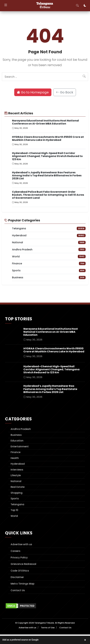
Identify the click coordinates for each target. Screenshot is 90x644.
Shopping (17, 493)
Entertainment (20, 446)
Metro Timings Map (22, 584)
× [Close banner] (85, 640)
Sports (15, 499)
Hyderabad (18, 464)
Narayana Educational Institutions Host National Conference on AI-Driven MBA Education (45, 122)
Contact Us (18, 590)
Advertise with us (21, 544)
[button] (45, 640)
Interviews (17, 470)
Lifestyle (16, 475)
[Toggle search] (77, 6)
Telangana (17, 504)
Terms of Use (48, 628)
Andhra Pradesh (21, 429)
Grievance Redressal (23, 564)
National (16, 481)
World (14, 516)
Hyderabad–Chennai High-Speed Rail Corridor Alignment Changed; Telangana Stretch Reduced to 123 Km (47, 156)
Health (15, 458)
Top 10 (14, 510)
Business (16, 435)
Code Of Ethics (20, 571)
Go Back (65, 92)
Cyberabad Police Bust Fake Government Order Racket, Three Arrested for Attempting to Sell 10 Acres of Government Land (48, 195)
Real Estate (18, 487)
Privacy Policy (19, 557)
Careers (16, 551)
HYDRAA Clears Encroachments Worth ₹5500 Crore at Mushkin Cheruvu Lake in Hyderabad (48, 138)
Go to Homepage (33, 92)
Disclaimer (17, 577)
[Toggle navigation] (6, 6)
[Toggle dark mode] (85, 6)
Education (17, 441)
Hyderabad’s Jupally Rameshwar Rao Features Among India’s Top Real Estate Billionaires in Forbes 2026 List (47, 175)
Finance (16, 452)
